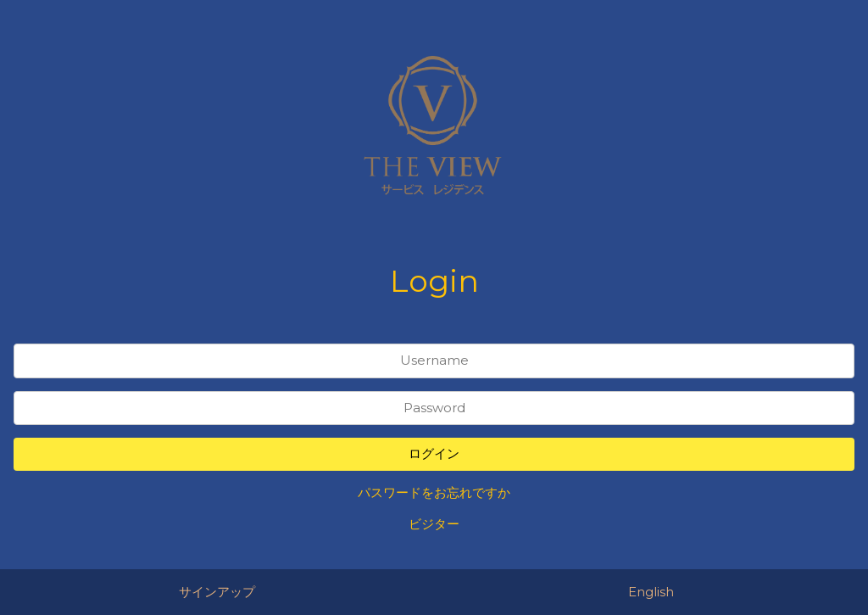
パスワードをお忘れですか (434, 492)
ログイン (434, 453)
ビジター (434, 524)
